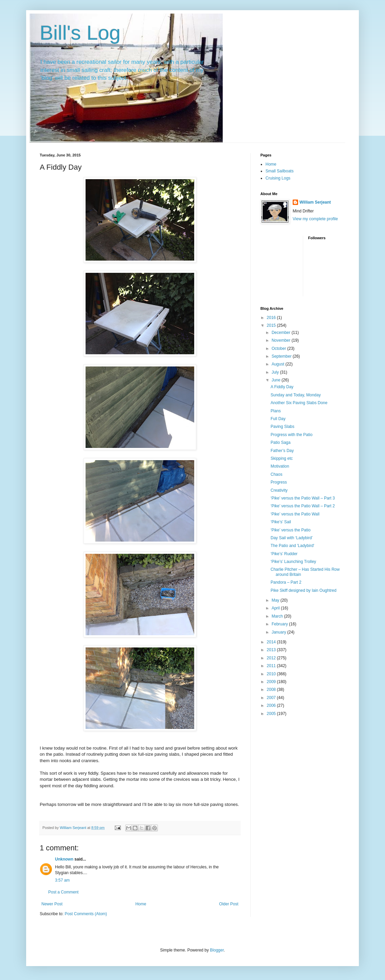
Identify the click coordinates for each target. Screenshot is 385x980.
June (277, 380)
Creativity (279, 490)
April (276, 608)
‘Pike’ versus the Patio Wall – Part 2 (303, 506)
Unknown (64, 859)
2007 (272, 698)
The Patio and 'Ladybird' (292, 546)
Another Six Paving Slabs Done (299, 403)
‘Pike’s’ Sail (281, 522)
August (279, 364)
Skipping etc (282, 458)
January (279, 632)
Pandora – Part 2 (286, 582)
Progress (279, 482)
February (280, 624)
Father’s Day (282, 451)
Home (141, 904)
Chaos (277, 474)
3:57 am (62, 880)
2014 (272, 642)
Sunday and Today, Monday (296, 395)
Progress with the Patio (291, 435)
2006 (272, 705)
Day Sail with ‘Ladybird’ (292, 538)
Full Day (278, 419)
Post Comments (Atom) (86, 914)
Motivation (280, 466)
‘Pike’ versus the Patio (291, 530)
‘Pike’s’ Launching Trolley (293, 562)
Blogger (217, 950)
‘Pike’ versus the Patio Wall (295, 514)
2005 (272, 714)
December (282, 333)
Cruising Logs (278, 178)
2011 (272, 666)
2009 (272, 682)
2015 (272, 325)
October (279, 348)
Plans (276, 411)
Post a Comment (63, 892)
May (276, 600)
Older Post (229, 904)
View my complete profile (315, 219)
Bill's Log (80, 33)
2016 (272, 318)
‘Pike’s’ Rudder (284, 554)
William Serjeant (315, 202)
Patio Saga (281, 442)
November (282, 340)
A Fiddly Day (282, 387)
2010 (272, 674)
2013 (272, 650)
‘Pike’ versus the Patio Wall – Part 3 (303, 498)
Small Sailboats (280, 171)
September (282, 356)
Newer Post (52, 904)
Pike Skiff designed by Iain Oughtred (304, 590)
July (276, 372)
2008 (272, 690)
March (278, 616)
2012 (272, 658)
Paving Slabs (282, 427)
